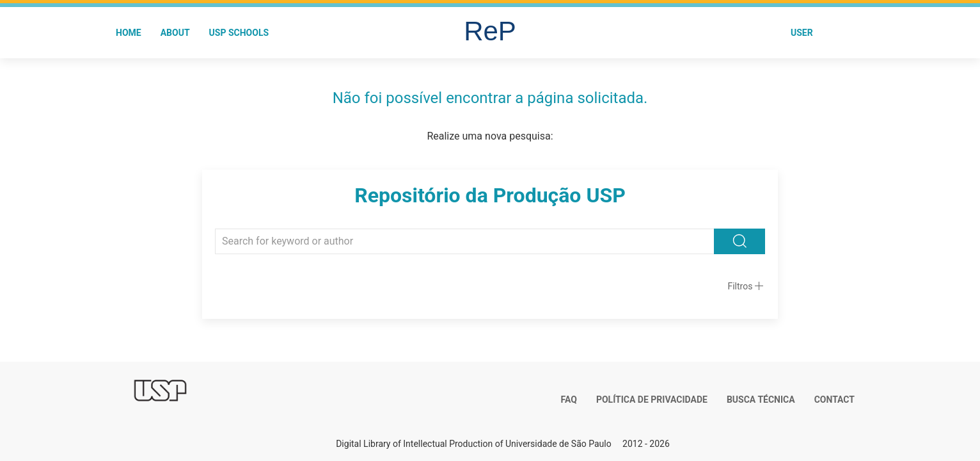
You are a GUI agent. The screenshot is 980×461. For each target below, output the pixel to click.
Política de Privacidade (652, 400)
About (175, 33)
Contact (834, 400)
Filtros (740, 286)
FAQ (569, 400)
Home (129, 33)
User (802, 33)
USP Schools (239, 33)
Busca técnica (761, 400)
